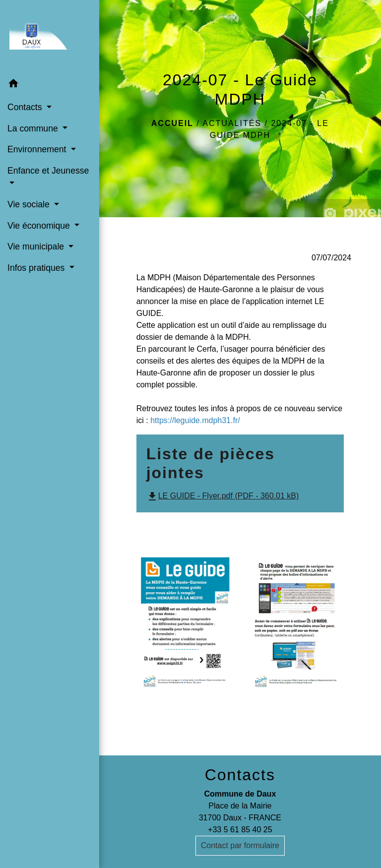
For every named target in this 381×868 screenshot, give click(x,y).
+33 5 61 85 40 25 (240, 830)
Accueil (172, 123)
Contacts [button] (26, 107)
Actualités (232, 123)
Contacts (240, 775)
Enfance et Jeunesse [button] (48, 171)
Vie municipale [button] (37, 247)
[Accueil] (50, 37)
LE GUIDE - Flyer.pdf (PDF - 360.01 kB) (223, 496)
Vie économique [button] (40, 226)
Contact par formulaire (240, 845)
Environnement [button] (38, 149)
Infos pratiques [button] (37, 268)
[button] (50, 85)
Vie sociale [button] (30, 204)
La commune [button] (34, 128)
